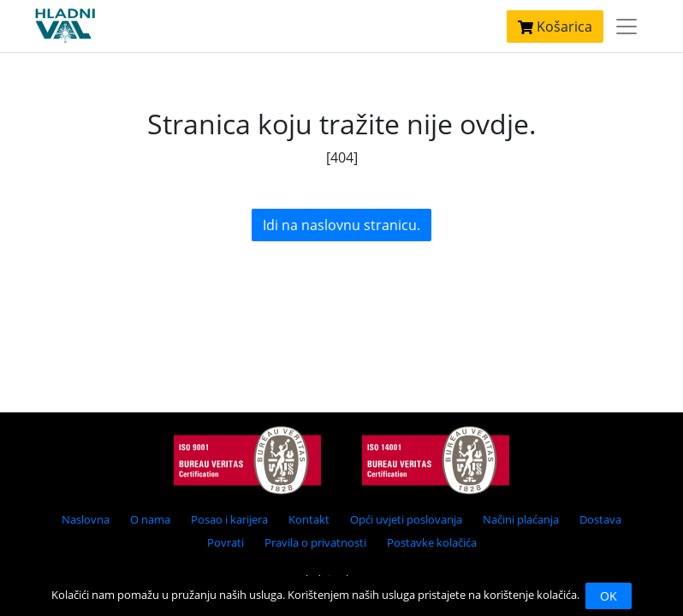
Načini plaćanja (521, 519)
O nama (150, 519)
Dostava (600, 519)
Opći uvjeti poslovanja (406, 519)
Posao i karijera (229, 519)
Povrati (226, 542)
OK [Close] (609, 596)
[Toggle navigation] (627, 27)
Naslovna (86, 519)
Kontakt (309, 519)
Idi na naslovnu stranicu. (341, 225)
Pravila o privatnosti (315, 542)
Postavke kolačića (432, 542)
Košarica (555, 27)
